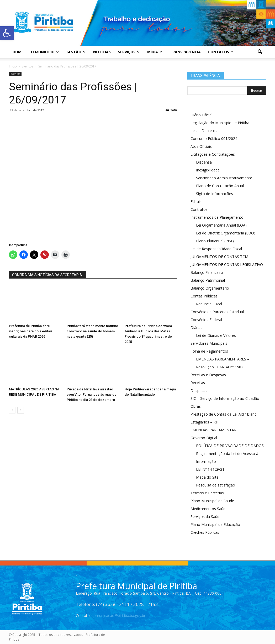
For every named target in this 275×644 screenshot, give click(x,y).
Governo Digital (204, 438)
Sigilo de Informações (215, 194)
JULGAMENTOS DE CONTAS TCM (219, 257)
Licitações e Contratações (213, 154)
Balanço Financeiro (207, 272)
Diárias (196, 328)
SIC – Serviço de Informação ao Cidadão (225, 398)
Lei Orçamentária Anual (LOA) (221, 225)
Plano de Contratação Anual (220, 186)
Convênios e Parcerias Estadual (217, 312)
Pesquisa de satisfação (216, 485)
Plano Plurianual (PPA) (215, 241)
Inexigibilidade (208, 170)
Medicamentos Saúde (209, 509)
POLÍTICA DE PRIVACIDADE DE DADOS (230, 446)
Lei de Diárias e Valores (216, 335)
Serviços (129, 52)
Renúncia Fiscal (209, 304)
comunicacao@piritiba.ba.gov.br (118, 616)
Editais (196, 201)
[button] (260, 52)
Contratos (199, 209)
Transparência (185, 52)
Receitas (198, 383)
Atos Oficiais (201, 146)
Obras (196, 406)
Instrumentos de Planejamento (217, 217)
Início (13, 66)
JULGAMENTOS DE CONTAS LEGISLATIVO (227, 265)
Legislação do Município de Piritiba (220, 123)
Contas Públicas (204, 296)
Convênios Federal (206, 320)
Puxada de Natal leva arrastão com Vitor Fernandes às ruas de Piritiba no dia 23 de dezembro (92, 394)
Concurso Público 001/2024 (214, 138)
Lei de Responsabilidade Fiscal (216, 249)
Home (18, 52)
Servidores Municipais (209, 343)
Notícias (102, 52)
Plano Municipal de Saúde (212, 501)
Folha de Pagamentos (209, 351)
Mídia (155, 52)
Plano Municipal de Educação (215, 524)
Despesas (199, 391)
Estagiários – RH (204, 422)
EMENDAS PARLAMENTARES (216, 430)
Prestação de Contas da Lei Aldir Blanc (223, 414)
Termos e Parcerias (207, 493)
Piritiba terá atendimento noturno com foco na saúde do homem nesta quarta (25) (92, 331)
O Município (45, 52)
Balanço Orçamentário (210, 288)
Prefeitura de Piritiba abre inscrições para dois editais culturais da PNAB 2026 (31, 331)
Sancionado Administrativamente (224, 178)
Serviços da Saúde (206, 517)
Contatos (221, 52)
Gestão (76, 52)
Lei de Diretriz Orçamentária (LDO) (226, 233)
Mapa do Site (207, 477)
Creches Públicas (205, 532)
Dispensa (204, 162)
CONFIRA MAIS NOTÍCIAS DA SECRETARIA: (47, 275)
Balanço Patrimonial (208, 280)
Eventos (15, 74)
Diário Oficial (201, 115)
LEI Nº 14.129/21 (210, 469)
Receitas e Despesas (208, 375)
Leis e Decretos (204, 131)
